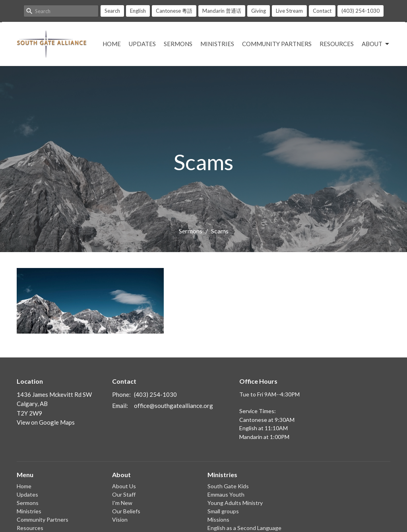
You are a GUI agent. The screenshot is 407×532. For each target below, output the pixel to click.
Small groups (223, 511)
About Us (124, 486)
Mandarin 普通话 (222, 11)
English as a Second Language (244, 528)
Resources (337, 44)
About (376, 44)
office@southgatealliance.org (173, 406)
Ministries (217, 44)
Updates (142, 44)
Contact (322, 11)
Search (112, 11)
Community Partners (277, 44)
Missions (218, 519)
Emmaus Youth (226, 494)
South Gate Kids (228, 486)
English (138, 11)
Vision (120, 519)
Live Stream (289, 11)
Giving (259, 11)
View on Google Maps (46, 422)
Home (112, 44)
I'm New (122, 503)
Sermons (178, 44)
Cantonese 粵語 (174, 11)
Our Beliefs (126, 511)
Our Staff (124, 494)
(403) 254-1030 (360, 11)
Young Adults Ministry (235, 503)
